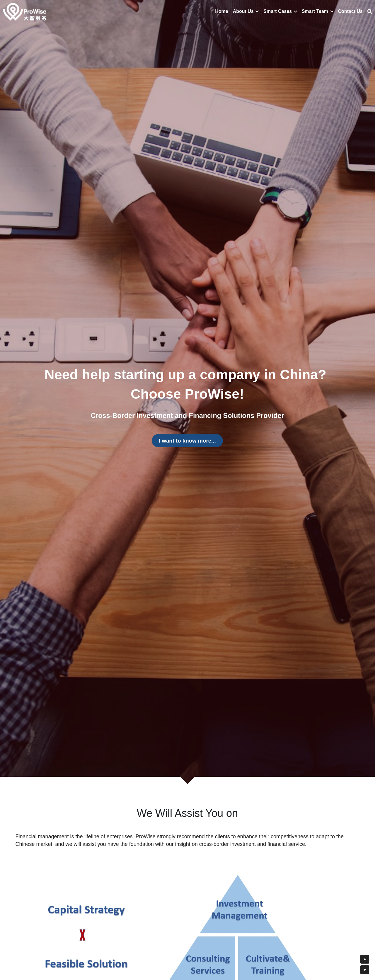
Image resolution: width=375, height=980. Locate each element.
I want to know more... (187, 441)
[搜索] (370, 12)
